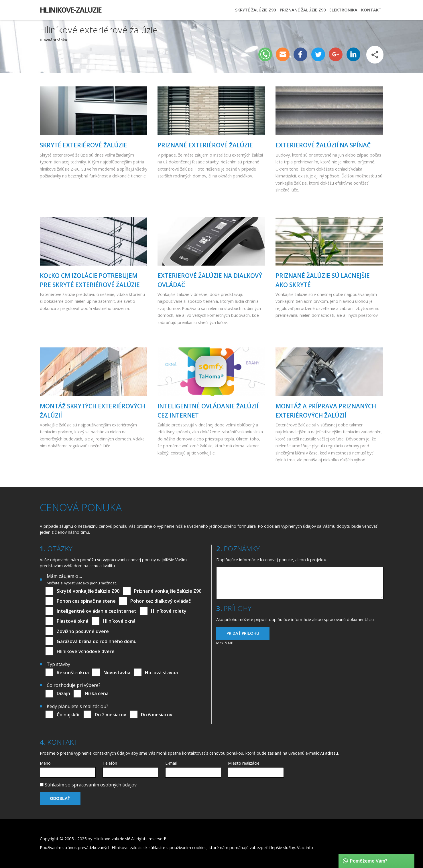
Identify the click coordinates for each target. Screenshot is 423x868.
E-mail (171, 763)
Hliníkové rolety (169, 611)
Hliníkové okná (119, 621)
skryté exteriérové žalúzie (83, 145)
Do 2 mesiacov (111, 715)
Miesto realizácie (244, 763)
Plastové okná (72, 621)
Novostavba (117, 673)
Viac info (305, 848)
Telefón (110, 763)
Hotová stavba (161, 673)
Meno (45, 763)
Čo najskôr (68, 715)
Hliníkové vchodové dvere (86, 651)
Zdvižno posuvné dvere (83, 631)
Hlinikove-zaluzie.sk (111, 839)
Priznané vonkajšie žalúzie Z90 (168, 591)
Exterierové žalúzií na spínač (323, 145)
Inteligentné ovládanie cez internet (97, 611)
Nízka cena (97, 693)
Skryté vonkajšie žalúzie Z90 (88, 591)
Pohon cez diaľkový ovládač (161, 601)
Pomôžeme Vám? (369, 861)
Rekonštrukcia (73, 673)
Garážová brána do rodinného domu (97, 641)
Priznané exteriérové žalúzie (205, 145)
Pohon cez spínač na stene (86, 601)
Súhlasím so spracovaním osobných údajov (91, 785)
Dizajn (63, 693)
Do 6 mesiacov (157, 715)
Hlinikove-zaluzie (71, 10)
